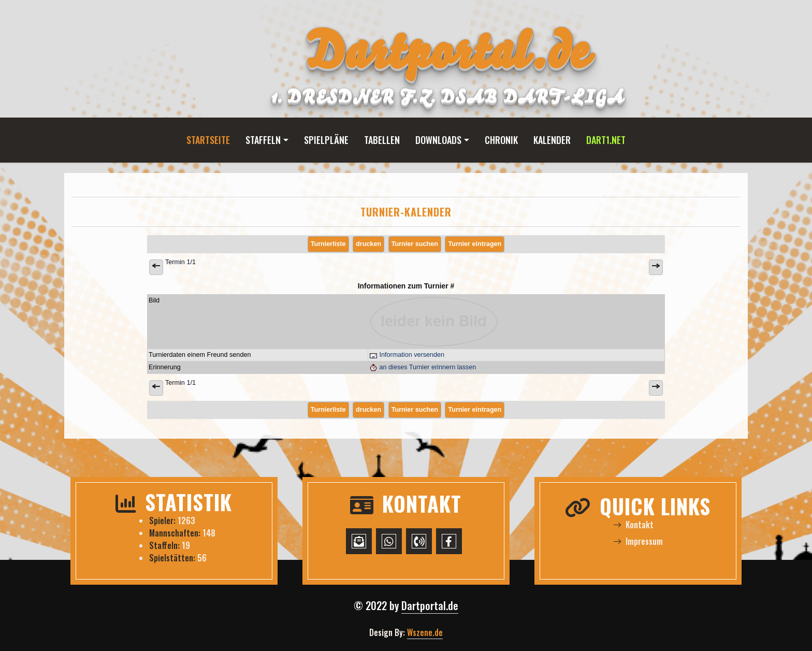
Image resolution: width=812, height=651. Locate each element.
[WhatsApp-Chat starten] (389, 541)
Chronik (501, 140)
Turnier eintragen (475, 244)
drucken (368, 244)
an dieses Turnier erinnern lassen (423, 367)
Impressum (638, 541)
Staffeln (263, 140)
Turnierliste (328, 244)
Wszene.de (425, 632)
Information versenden (407, 355)
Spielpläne (326, 140)
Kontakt (633, 525)
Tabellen (382, 140)
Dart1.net (606, 140)
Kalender (552, 140)
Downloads (438, 140)
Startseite (208, 140)
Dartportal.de (430, 605)
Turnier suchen (415, 244)
